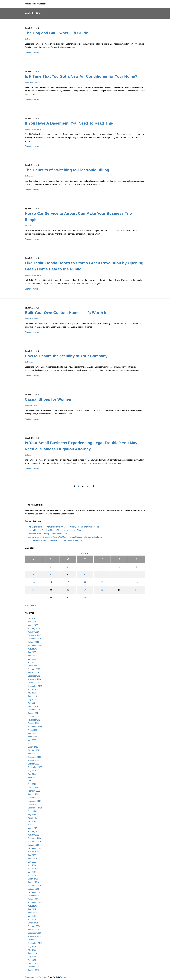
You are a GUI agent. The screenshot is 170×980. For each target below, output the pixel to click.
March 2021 (33, 828)
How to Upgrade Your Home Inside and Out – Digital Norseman (55, 540)
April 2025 (32, 662)
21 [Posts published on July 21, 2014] (33, 590)
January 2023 (34, 754)
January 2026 (34, 632)
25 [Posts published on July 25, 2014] (102, 590)
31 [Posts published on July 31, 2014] (85, 598)
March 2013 (33, 963)
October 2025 (34, 642)
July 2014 (32, 909)
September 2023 (35, 727)
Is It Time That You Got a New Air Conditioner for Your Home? (81, 76)
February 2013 (34, 967)
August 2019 (33, 869)
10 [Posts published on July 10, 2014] (85, 575)
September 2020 (35, 848)
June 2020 (32, 859)
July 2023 (32, 733)
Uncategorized (32, 405)
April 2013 (32, 960)
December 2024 (35, 676)
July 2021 (32, 815)
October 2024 (34, 683)
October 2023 (34, 723)
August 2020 (33, 852)
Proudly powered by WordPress (36, 977)
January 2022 (34, 794)
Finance (30, 362)
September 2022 (35, 767)
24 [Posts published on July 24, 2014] (85, 590)
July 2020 (32, 855)
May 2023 (32, 740)
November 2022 (35, 760)
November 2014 (35, 896)
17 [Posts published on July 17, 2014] (85, 582)
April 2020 (32, 865)
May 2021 (32, 821)
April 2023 (32, 744)
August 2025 (33, 649)
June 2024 (32, 696)
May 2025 (32, 659)
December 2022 (35, 757)
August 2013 (33, 946)
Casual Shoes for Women (48, 399)
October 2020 (34, 845)
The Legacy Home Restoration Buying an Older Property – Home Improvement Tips (63, 527)
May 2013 (32, 957)
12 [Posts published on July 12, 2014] (119, 575)
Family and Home (33, 82)
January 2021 (34, 835)
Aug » (34, 605)
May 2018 (32, 872)
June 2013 (32, 953)
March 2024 (33, 706)
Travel (29, 226)
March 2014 (33, 923)
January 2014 (34, 930)
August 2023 (33, 730)
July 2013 (32, 950)
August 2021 (33, 811)
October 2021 (34, 804)
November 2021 (35, 801)
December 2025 (35, 635)
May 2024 (32, 700)
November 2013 (35, 936)
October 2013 (34, 940)
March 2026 (33, 625)
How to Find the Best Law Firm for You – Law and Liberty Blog (54, 530)
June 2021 (32, 818)
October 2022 (34, 764)
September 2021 (35, 808)
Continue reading (32, 53)
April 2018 (32, 875)
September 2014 (35, 903)
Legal (29, 455)
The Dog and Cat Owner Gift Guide (56, 33)
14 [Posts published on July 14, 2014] (33, 582)
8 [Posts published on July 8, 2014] (51, 575)
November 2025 (35, 639)
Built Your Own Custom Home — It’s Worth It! (66, 313)
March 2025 (33, 666)
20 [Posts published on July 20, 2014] (137, 582)
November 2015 (35, 886)
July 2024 (32, 693)
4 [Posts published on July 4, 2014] (102, 567)
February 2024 (34, 710)
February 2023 (34, 750)
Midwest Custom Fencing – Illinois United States (48, 534)
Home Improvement (34, 129)
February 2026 (34, 629)
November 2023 (35, 720)
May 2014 (32, 916)
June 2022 (32, 777)
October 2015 (34, 889)
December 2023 (35, 716)
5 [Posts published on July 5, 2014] (119, 567)
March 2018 (33, 879)
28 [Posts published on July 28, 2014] (33, 598)
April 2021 (32, 825)
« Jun (27, 605)
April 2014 (32, 919)
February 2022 (34, 791)
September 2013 (35, 943)
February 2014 (34, 926)
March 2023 (33, 747)
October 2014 (34, 899)
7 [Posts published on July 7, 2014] (34, 575)
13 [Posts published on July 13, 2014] (137, 575)
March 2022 (33, 788)
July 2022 (32, 774)
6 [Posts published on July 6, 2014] (136, 567)
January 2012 (34, 970)
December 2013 (35, 933)
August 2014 (33, 906)
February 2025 (34, 669)
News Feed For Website (36, 4)
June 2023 (32, 737)
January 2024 (34, 713)
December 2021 (35, 798)
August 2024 (33, 689)
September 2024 (35, 686)
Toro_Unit (64, 977)
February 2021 (34, 831)
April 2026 (32, 622)
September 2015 (35, 892)
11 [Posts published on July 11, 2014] (102, 575)
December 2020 (35, 838)
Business (30, 176)
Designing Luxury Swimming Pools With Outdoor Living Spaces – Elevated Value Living (65, 537)
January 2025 (34, 673)
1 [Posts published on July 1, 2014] (51, 567)
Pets (29, 39)
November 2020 (35, 842)
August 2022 (33, 771)
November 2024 (35, 679)
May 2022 (32, 781)
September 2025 (35, 645)
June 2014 (32, 913)
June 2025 (32, 656)
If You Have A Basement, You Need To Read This (69, 123)
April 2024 (32, 703)
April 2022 (32, 784)
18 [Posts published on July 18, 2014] (102, 582)
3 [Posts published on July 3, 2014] (85, 567)
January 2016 (34, 882)
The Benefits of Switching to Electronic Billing (67, 170)
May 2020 (32, 862)
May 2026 (32, 618)
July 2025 (32, 652)
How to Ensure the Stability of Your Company (66, 356)
